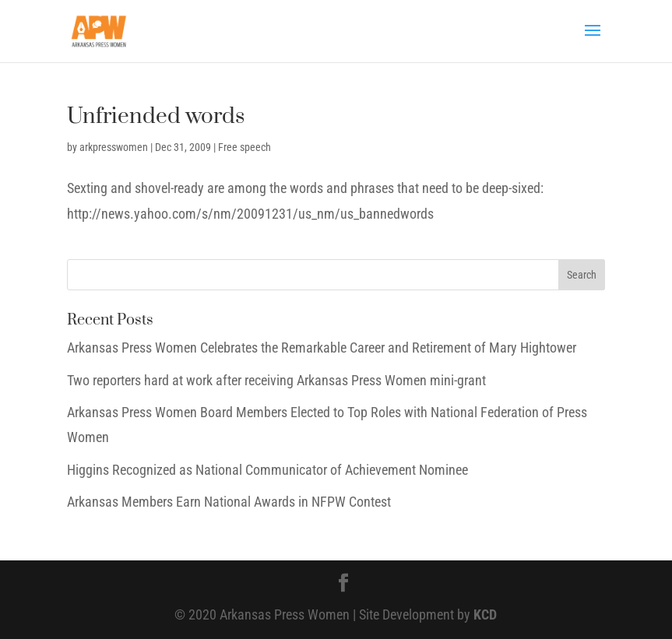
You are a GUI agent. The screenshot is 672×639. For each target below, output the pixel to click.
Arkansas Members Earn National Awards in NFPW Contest (229, 502)
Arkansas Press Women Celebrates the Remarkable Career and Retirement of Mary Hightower (322, 348)
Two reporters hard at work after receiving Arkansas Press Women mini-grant (276, 380)
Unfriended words (156, 116)
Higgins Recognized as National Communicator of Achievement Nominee (267, 470)
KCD (485, 614)
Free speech (245, 147)
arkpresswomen (114, 147)
